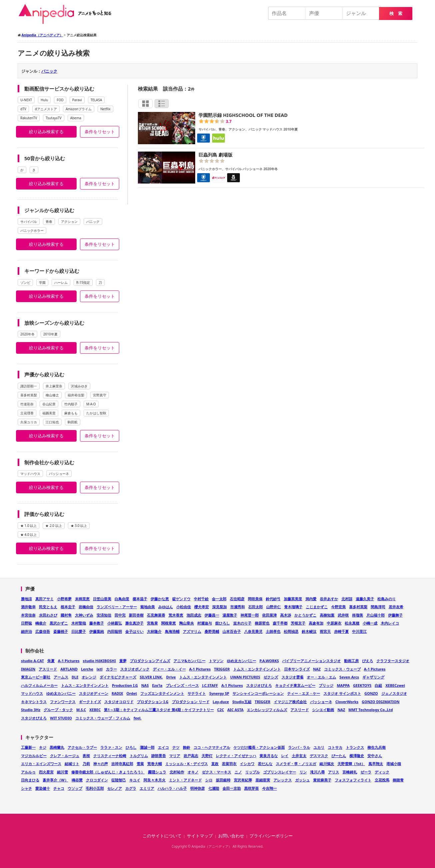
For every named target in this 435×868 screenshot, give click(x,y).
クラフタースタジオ (393, 661)
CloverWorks (347, 702)
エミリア (147, 788)
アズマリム (192, 631)
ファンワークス (63, 702)
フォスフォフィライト (353, 780)
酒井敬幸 (28, 607)
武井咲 (343, 615)
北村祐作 (177, 772)
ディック (382, 772)
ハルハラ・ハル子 (172, 788)
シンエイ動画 (323, 710)
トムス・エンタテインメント (257, 669)
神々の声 (101, 764)
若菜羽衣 (229, 764)
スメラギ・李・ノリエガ (296, 764)
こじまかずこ (317, 607)
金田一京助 (232, 788)
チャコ (59, 788)
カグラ (131, 788)
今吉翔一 (269, 788)
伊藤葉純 (97, 631)
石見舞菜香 (156, 615)
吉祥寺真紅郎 (122, 764)
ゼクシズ (271, 677)
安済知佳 (104, 615)
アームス (61, 677)
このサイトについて (162, 836)
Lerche (87, 669)
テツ (176, 747)
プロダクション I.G (153, 702)
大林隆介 (154, 631)
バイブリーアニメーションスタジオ (311, 661)
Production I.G (125, 685)
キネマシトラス (34, 702)
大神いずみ (84, 615)
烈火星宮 (46, 772)
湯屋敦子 (230, 615)
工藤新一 (28, 747)
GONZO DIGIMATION (381, 702)
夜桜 (86, 756)
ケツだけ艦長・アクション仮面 (259, 747)
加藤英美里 (293, 599)
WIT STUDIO (61, 718)
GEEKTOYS (362, 685)
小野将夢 (64, 599)
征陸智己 (119, 780)
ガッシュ (302, 780)
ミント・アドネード (185, 780)
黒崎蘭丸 (57, 747)
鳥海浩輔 (172, 631)
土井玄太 (299, 756)
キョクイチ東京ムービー (295, 685)
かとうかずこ (305, 615)
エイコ (163, 747)
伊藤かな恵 (160, 599)
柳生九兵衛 (377, 747)
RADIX (117, 693)
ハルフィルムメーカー (39, 685)
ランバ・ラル (299, 747)
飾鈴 (187, 747)
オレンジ (89, 677)
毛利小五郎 (95, 788)
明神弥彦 (198, 788)
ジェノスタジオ (394, 693)
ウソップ (75, 788)
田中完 (120, 615)
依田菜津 (269, 615)
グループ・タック (58, 710)
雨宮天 (325, 631)
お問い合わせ (231, 836)
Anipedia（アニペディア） (68, 14)
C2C (220, 710)
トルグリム (139, 756)
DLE (75, 677)
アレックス (283, 780)
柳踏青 (398, 780)
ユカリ (319, 747)
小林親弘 (115, 623)
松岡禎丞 (291, 631)
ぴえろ (368, 661)
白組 (378, 685)
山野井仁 (273, 607)
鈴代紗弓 (273, 599)
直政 (215, 764)
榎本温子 (140, 599)
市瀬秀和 (237, 607)
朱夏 (51, 661)
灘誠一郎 (147, 747)
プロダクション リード (191, 702)
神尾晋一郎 (250, 615)
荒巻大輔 (155, 764)
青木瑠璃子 (293, 607)
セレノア (115, 788)
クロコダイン (97, 780)
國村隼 (66, 615)
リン (303, 772)
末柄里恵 (82, 599)
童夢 (123, 661)
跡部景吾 (159, 756)
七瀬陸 (214, 788)
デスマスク (319, 756)
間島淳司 (378, 607)
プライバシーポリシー (271, 836)
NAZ (317, 669)
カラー (111, 669)
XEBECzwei (395, 685)
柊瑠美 (358, 615)
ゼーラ (366, 772)
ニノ (238, 772)
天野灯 (207, 756)
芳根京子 (298, 623)
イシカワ (247, 764)
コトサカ (335, 747)
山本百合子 (232, 631)
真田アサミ (44, 599)
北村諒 (347, 599)
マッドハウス (32, 693)
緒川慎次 (327, 764)
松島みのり (387, 599)
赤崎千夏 (341, 631)
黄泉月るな (269, 756)
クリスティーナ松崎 (110, 756)
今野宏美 (338, 607)
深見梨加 (219, 607)
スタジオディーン (94, 693)
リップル (252, 772)
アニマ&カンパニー (190, 661)
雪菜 (140, 764)
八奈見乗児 (253, 631)
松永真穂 (352, 623)
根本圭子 (68, 607)
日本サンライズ (297, 669)
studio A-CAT (32, 661)
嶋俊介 (41, 623)
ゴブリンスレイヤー (280, 772)
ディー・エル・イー (169, 669)
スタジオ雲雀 (292, 677)
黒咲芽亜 (251, 788)
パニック (49, 71)
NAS (145, 685)
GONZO (371, 693)
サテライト (197, 693)
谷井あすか (329, 599)
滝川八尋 (317, 772)
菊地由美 (148, 607)
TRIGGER (222, 669)
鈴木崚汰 (309, 631)
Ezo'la (157, 685)
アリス (334, 772)
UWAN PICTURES (245, 677)
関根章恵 (169, 623)
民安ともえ (48, 607)
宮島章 (152, 623)
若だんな (265, 764)
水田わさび (48, 615)
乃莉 (86, 764)
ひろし (131, 747)
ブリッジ (326, 685)
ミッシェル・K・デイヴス (187, 764)
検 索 (396, 13)
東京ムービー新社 (36, 677)
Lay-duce (221, 702)
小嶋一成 (370, 623)
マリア (175, 756)
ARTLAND (69, 669)
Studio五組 (242, 702)
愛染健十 (43, 788)
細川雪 (62, 772)
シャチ (26, 788)
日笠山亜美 (102, 599)
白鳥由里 (122, 599)
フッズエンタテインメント (162, 693)
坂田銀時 (223, 780)
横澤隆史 (357, 756)
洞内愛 (311, 599)
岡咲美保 (255, 599)
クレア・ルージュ (65, 756)
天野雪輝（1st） (351, 764)
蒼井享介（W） (55, 780)
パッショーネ (321, 702)
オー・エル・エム (321, 677)
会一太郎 (219, 599)
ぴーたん (339, 756)
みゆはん (166, 607)
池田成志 (194, 615)
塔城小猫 (394, 764)
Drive (171, 677)
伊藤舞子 (395, 615)
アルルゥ (28, 772)
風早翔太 (376, 764)
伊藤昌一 (212, 615)
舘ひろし (222, 623)
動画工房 (351, 661)
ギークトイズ (90, 702)
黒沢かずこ (59, 623)
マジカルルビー (34, 756)
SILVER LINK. (151, 677)
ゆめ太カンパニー (241, 661)
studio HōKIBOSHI (99, 661)
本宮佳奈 (28, 615)
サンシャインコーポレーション (258, 693)
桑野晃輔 (212, 631)
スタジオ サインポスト (342, 693)
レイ (285, 756)
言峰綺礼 (350, 772)
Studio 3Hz (31, 710)
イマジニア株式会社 (290, 702)
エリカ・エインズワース (41, 764)
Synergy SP (219, 693)
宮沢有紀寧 (243, 780)
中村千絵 (201, 599)
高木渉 (286, 615)
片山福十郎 (376, 615)
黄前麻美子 (322, 780)
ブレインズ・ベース (182, 685)
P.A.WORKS (269, 661)
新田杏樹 (136, 615)
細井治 (26, 631)
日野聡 (26, 623)
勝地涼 (26, 599)
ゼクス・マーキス (217, 772)
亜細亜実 (263, 780)
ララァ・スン (111, 747)
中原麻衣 (334, 623)
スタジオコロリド (119, 702)
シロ (209, 780)
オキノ (193, 772)
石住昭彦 (237, 599)
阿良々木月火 (155, 780)
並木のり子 (242, 623)
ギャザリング (373, 677)
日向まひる (30, 780)
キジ (43, 747)
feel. (138, 718)
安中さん (375, 756)
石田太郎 (255, 607)
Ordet (132, 693)
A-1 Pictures (69, 661)
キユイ (135, 780)
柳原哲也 (262, 623)
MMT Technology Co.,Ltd (371, 710)
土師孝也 (273, 631)
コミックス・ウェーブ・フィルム (103, 718)
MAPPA (343, 685)
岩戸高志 (191, 756)
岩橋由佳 (86, 607)
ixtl (100, 669)
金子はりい (134, 631)
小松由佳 (184, 607)
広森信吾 (43, 631)
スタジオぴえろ (259, 685)
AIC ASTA (235, 710)
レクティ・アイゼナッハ (236, 756)
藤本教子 (97, 623)
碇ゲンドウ (181, 599)
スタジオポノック (135, 669)
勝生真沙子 (134, 623)
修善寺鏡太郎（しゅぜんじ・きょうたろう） (108, 772)
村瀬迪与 (205, 623)
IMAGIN (28, 669)
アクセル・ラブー (82, 747)
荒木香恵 (176, 615)
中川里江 (359, 631)
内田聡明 (115, 631)
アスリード (48, 669)
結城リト (72, 764)
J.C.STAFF (210, 685)
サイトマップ (200, 836)
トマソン (216, 661)
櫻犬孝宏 (202, 607)
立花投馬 (382, 780)
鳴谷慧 (77, 780)
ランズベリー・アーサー (117, 607)
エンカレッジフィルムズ (267, 710)
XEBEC (95, 710)
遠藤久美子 (365, 599)
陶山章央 (187, 623)
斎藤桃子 (61, 631)
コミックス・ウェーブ (342, 669)
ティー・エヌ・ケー (304, 693)
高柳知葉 (327, 615)
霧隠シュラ (157, 772)
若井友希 (396, 607)
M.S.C (81, 710)
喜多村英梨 (358, 607)
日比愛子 (79, 631)
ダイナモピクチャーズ (118, 677)
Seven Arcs (349, 677)
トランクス (355, 747)
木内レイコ (390, 623)
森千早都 (280, 623)
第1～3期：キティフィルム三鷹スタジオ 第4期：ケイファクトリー (159, 710)
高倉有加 (316, 623)
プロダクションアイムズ (150, 661)
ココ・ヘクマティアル (212, 747)
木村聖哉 (79, 623)
